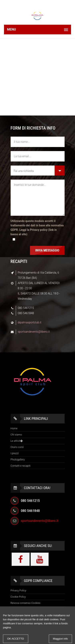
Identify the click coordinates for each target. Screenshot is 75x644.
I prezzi (15, 453)
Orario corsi (17, 447)
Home (14, 428)
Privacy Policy (18, 590)
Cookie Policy (18, 597)
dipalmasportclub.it (30, 322)
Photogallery (18, 459)
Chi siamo (16, 435)
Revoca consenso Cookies (25, 603)
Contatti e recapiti (21, 466)
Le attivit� (17, 441)
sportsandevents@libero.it (34, 332)
